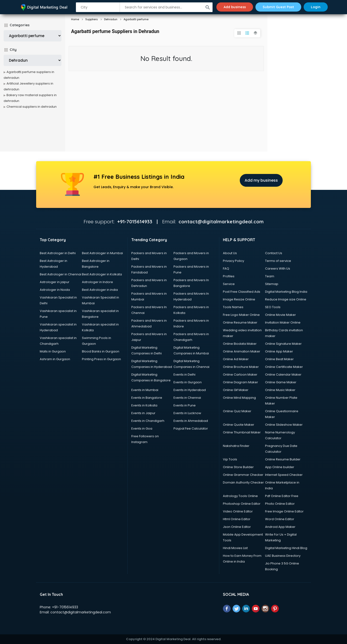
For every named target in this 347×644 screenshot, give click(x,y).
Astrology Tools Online (240, 496)
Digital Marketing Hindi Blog (286, 548)
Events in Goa (142, 428)
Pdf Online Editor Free (282, 496)
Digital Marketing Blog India (286, 292)
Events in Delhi (184, 375)
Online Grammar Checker (243, 475)
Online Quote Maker (239, 425)
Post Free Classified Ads (242, 292)
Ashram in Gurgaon (55, 359)
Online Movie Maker (280, 315)
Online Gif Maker (236, 390)
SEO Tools (273, 307)
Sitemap (272, 284)
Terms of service (278, 261)
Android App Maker (280, 527)
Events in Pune (185, 405)
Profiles (229, 276)
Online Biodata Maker (240, 344)
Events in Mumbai (145, 390)
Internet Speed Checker (284, 475)
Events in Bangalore (147, 398)
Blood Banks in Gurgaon (101, 351)
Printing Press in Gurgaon (101, 359)
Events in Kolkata (144, 405)
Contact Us (274, 253)
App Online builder (280, 467)
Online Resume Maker (240, 322)
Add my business (261, 180)
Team (270, 276)
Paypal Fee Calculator (191, 428)
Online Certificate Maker (284, 367)
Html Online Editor (237, 519)
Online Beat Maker (279, 359)
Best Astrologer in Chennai (60, 274)
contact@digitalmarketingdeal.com (81, 612)
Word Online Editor (280, 519)
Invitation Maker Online (283, 322)
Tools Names (233, 307)
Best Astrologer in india (100, 290)
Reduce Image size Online (286, 299)
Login (316, 7)
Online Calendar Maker (283, 375)
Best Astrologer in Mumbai (102, 253)
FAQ (226, 269)
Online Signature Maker (283, 344)
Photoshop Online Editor (242, 504)
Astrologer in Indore (97, 282)
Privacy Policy (234, 261)
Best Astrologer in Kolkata (102, 274)
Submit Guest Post (278, 7)
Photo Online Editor (280, 504)
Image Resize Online (239, 299)
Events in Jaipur (143, 413)
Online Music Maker (280, 390)
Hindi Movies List (235, 548)
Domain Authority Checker (243, 482)
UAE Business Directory (283, 556)
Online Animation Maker (242, 351)
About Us (230, 253)
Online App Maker (279, 351)
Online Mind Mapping (239, 398)
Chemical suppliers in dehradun (32, 107)
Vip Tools (230, 459)
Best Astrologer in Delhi (58, 253)
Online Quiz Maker (237, 411)
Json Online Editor (237, 527)
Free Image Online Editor (284, 511)
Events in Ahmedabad (191, 421)
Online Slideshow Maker (284, 425)
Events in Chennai (187, 398)
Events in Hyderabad (190, 390)
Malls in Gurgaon (53, 351)
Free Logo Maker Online (241, 315)
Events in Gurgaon (188, 382)
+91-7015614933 (65, 607)
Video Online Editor (238, 511)
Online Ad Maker (236, 359)
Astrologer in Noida (55, 290)
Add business (235, 7)
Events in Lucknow (187, 413)
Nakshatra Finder (236, 446)
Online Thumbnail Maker (242, 432)
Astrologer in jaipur (55, 282)
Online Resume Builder (283, 459)
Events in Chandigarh (148, 421)
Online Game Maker (281, 382)
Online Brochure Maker (241, 367)
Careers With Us (278, 269)
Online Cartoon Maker (240, 375)
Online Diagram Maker (240, 382)
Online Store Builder (238, 467)
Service (229, 284)
